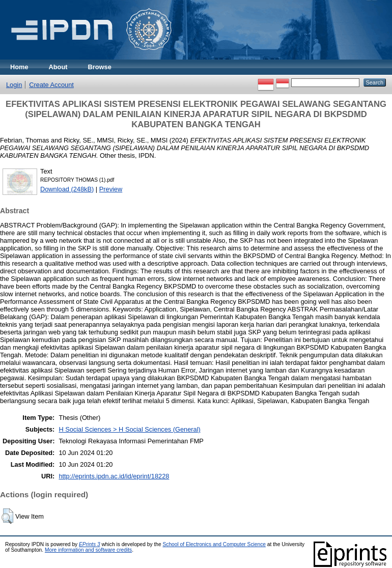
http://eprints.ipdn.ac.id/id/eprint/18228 (114, 476)
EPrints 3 (90, 544)
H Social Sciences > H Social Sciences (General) (129, 429)
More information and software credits (88, 550)
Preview (111, 189)
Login (14, 85)
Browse (100, 67)
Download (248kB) (67, 189)
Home (19, 67)
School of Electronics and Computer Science (214, 544)
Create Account (51, 85)
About (58, 67)
